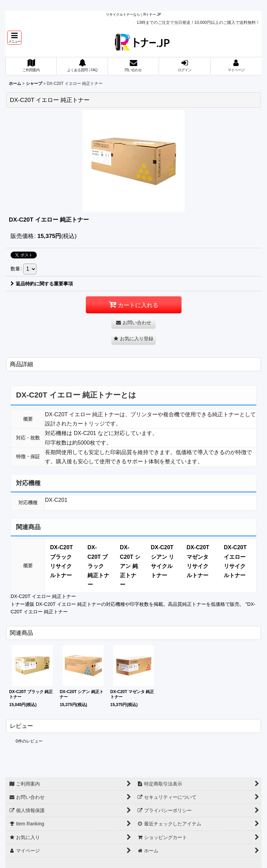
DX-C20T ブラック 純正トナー (98, 566)
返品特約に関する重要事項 (42, 284)
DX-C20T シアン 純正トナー (130, 566)
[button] (14, 38)
